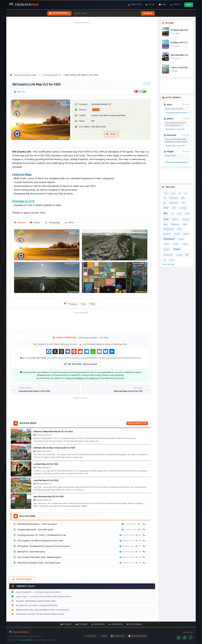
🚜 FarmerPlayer (116, 624)
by (165, 203)
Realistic (167, 234)
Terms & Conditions (75, 378)
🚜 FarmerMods (98, 624)
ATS (183, 198)
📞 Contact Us (90, 636)
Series (186, 234)
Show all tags (168, 264)
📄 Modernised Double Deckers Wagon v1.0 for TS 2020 (177, 162)
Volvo (172, 260)
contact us (94, 378)
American (174, 198)
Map (165, 224)
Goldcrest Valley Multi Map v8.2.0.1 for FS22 (53, 432)
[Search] (148, 13)
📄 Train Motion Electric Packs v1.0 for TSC (177, 113)
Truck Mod (168, 255)
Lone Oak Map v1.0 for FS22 (46, 480)
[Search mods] (107, 13)
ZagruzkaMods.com (28, 640)
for (166, 213)
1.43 (173, 193)
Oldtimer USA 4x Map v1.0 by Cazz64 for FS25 (54, 448)
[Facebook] (185, 638)
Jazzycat (186, 219)
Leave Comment (22, 579)
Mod (185, 224)
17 (180, 193)
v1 (187, 255)
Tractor (167, 244)
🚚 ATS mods (66, 624)
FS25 (166, 219)
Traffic (176, 244)
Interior (175, 219)
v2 (165, 260)
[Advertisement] (82, 47)
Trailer (185, 244)
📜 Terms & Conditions (137, 636)
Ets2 (174, 208)
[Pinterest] (191, 638)
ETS (183, 203)
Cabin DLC (174, 203)
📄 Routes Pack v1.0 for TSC (174, 129)
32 (165, 198)
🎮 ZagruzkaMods (19, 632)
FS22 (93, 304)
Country (73, 304)
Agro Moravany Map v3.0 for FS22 (49, 497)
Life (84, 304)
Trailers (167, 249)
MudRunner (169, 229)
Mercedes (175, 224)
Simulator (169, 239)
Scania (177, 234)
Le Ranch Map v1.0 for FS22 (46, 464)
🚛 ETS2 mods (81, 624)
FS (173, 214)
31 (186, 193)
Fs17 (179, 214)
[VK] (179, 638)
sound (181, 239)
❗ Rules (103, 636)
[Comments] (147, 84)
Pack (179, 229)
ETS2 (166, 208)
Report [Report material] (111, 134)
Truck (177, 249)
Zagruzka (21, 92)
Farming (183, 208)
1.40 (165, 193)
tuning (179, 255)
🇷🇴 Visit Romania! (134, 624)
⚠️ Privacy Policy (118, 636)
